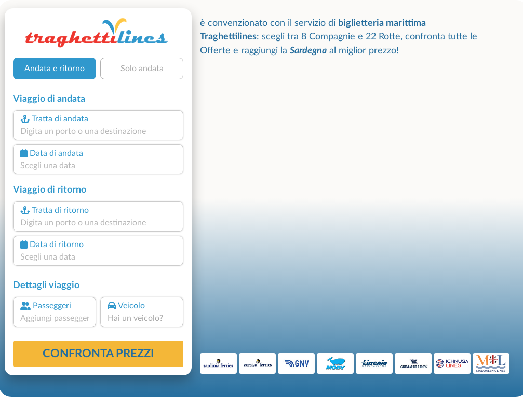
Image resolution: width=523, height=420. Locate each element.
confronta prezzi (98, 354)
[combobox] (98, 131)
